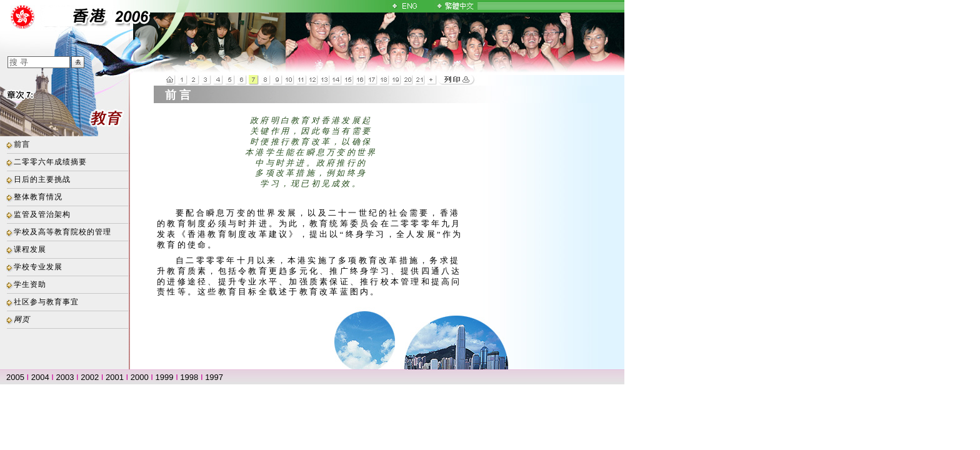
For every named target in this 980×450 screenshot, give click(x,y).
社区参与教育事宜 (46, 302)
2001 (115, 377)
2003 (65, 377)
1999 (165, 377)
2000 (140, 377)
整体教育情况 (38, 197)
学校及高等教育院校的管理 (62, 232)
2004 (40, 377)
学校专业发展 (38, 267)
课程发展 (30, 249)
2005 (15, 377)
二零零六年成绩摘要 (50, 162)
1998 (189, 377)
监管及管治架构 (42, 214)
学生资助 (30, 284)
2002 (90, 377)
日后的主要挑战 (42, 179)
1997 (214, 377)
